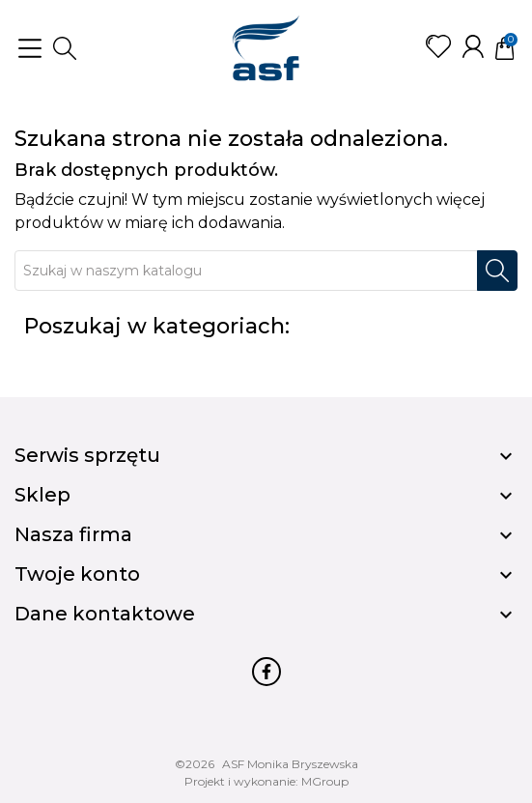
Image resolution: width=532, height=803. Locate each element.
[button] (65, 48)
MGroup (325, 781)
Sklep (42, 495)
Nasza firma (73, 534)
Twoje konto (77, 574)
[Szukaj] (246, 271)
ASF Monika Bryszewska (290, 764)
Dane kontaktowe (105, 614)
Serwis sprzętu (87, 455)
